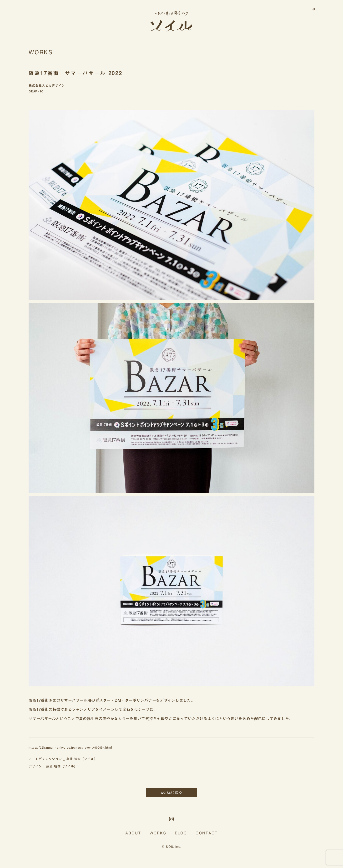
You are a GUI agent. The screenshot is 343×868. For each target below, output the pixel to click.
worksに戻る (172, 792)
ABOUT (133, 833)
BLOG (181, 833)
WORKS (158, 833)
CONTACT (207, 833)
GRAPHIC (36, 91)
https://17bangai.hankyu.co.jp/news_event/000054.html (70, 748)
